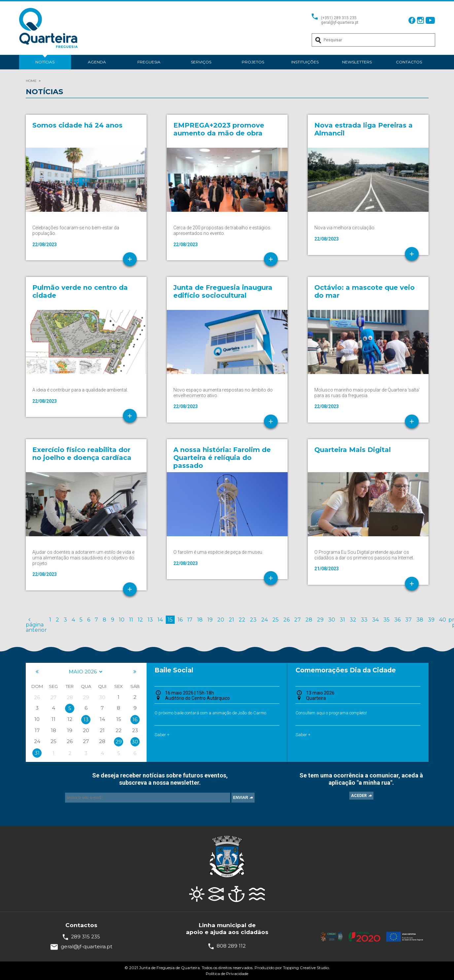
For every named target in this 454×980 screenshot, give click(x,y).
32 (353, 620)
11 (131, 620)
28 (309, 620)
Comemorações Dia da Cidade (346, 670)
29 (320, 620)
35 (386, 620)
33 (364, 620)
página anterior (36, 625)
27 (297, 620)
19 (210, 620)
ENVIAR (241, 798)
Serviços (201, 62)
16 (180, 620)
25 (276, 620)
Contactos (409, 62)
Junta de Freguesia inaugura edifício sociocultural (223, 291)
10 (122, 620)
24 (264, 620)
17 (190, 620)
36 (397, 620)
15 (170, 620)
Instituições (305, 62)
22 (242, 620)
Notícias (45, 62)
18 (200, 620)
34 (375, 620)
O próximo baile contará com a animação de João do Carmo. (211, 713)
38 (420, 620)
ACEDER (359, 796)
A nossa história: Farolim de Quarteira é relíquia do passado (222, 458)
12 (140, 620)
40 (443, 620)
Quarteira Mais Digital (353, 450)
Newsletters (357, 62)
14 (160, 620)
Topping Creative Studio (306, 968)
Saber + (162, 735)
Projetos (253, 62)
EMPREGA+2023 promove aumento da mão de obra (219, 129)
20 (221, 620)
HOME (31, 81)
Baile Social (174, 670)
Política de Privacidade (227, 974)
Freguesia (149, 62)
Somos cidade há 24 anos (77, 125)
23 (253, 620)
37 (408, 620)
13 (150, 620)
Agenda (97, 62)
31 (342, 620)
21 (231, 620)
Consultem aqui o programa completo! (331, 713)
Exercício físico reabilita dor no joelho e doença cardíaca (82, 454)
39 (431, 620)
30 (332, 620)
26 (286, 620)
